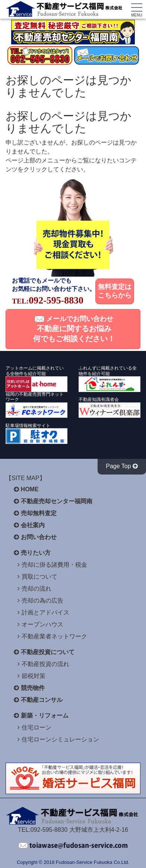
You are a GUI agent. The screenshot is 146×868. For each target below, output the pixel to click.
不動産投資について (48, 652)
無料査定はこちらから (115, 291)
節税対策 (34, 676)
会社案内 (33, 525)
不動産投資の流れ (45, 664)
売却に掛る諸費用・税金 (54, 565)
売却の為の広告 (42, 601)
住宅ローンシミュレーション (60, 739)
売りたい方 (36, 553)
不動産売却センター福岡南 (57, 501)
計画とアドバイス (45, 612)
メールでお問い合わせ (74, 329)
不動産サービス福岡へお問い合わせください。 (73, 846)
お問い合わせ (39, 537)
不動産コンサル (42, 700)
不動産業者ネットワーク (54, 636)
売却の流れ (36, 589)
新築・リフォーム (45, 715)
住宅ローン (36, 727)
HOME (30, 489)
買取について (39, 577)
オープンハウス (42, 624)
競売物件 (33, 688)
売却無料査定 (39, 513)
